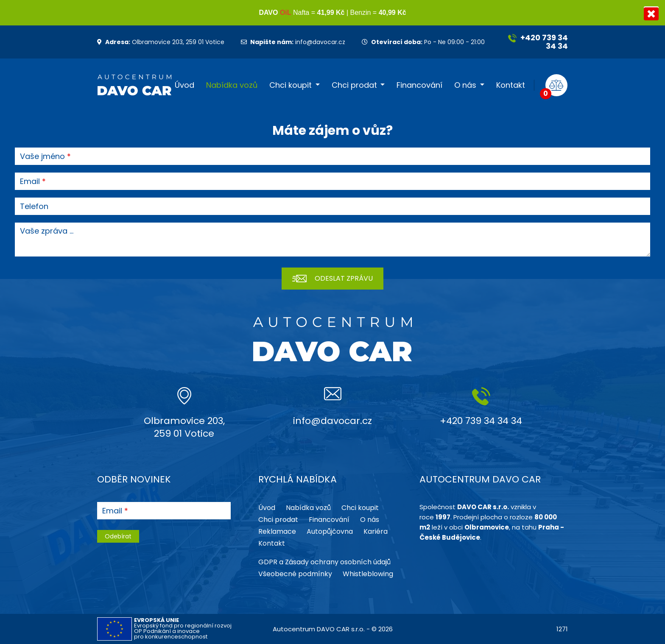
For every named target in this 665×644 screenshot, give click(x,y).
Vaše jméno (42, 156)
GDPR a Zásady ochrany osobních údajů (324, 562)
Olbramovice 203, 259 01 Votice (161, 42)
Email (30, 181)
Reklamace (277, 531)
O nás (465, 85)
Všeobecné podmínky (295, 574)
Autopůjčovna (330, 531)
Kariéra (376, 531)
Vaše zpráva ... (47, 231)
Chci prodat (354, 85)
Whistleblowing (368, 574)
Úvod (184, 85)
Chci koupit (291, 85)
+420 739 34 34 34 (538, 42)
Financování (419, 85)
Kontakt (511, 85)
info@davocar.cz (293, 42)
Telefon (34, 206)
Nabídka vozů (232, 85)
